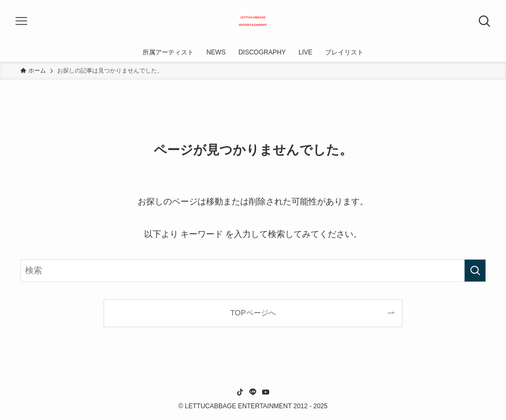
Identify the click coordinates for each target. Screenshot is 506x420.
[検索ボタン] (485, 21)
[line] (253, 392)
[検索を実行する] (475, 271)
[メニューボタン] (21, 21)
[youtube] (266, 392)
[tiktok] (240, 392)
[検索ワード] (253, 271)
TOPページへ (253, 313)
